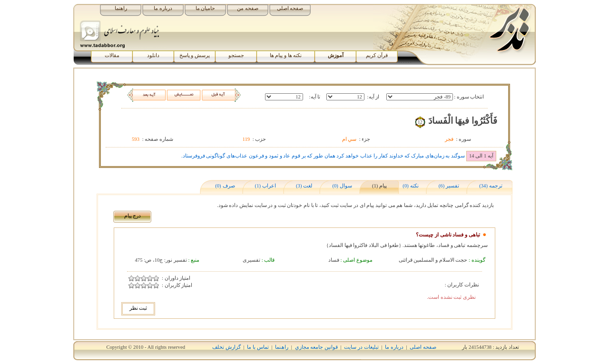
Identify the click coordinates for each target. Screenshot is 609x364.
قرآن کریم (377, 55)
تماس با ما (258, 347)
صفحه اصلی (290, 8)
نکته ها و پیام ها (286, 55)
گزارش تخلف (226, 347)
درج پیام (133, 216)
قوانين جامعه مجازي (316, 347)
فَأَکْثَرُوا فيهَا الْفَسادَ (463, 121)
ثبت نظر (138, 308)
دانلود (153, 55)
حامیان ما (206, 8)
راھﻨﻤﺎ (282, 347)
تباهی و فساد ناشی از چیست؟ (448, 235)
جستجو (236, 55)
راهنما (121, 8)
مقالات (112, 55)
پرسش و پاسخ (195, 55)
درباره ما (163, 8)
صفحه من (248, 8)
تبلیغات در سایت (361, 347)
